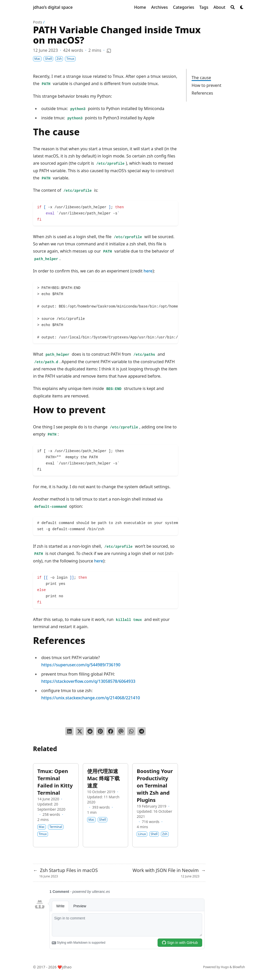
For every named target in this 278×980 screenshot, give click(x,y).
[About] (219, 7)
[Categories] (184, 7)
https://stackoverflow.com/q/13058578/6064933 (88, 681)
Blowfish (239, 967)
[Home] (140, 7)
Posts (38, 22)
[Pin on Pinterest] (100, 731)
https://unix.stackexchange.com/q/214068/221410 (91, 698)
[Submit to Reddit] (90, 731)
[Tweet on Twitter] (80, 731)
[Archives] (160, 7)
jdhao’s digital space (53, 7)
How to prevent (206, 85)
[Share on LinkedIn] (69, 731)
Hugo (225, 967)
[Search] (233, 7)
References (202, 93)
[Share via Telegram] (142, 731)
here (148, 271)
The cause (201, 78)
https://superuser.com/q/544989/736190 (81, 665)
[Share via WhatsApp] (131, 731)
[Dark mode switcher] (242, 7)
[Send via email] (121, 731)
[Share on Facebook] (111, 731)
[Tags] (204, 7)
